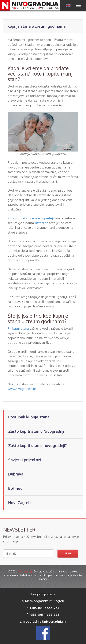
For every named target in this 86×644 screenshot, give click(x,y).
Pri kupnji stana (18, 329)
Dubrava (16, 474)
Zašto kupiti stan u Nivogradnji (36, 431)
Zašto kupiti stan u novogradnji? (38, 445)
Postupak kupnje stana (29, 417)
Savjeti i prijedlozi (25, 460)
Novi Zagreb (19, 503)
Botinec (15, 488)
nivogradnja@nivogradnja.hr (45, 621)
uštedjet (41, 223)
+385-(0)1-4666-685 (44, 615)
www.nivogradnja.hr (22, 389)
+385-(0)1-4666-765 (44, 608)
